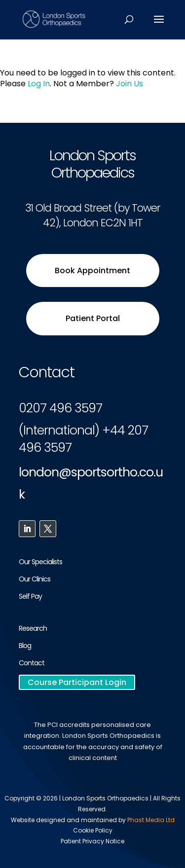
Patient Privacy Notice (92, 841)
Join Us (129, 84)
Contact (32, 663)
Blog (25, 646)
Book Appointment (92, 271)
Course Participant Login (77, 682)
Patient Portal (93, 318)
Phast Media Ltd (151, 820)
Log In (39, 84)
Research (33, 628)
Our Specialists (40, 562)
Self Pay (30, 596)
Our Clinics (35, 579)
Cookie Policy (93, 830)
